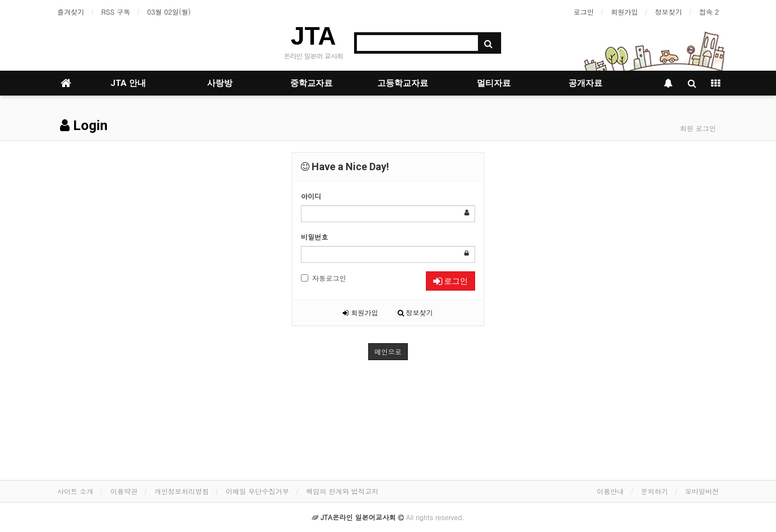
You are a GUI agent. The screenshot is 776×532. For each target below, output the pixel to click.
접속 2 (709, 12)
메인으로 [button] (388, 351)
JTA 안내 (128, 83)
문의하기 (654, 491)
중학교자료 (311, 83)
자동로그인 (324, 278)
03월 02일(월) (169, 12)
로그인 (584, 12)
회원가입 (624, 12)
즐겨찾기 (71, 12)
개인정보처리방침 (182, 491)
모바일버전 (702, 491)
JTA (313, 36)
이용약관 (124, 491)
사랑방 (220, 83)
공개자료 (585, 83)
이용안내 (610, 491)
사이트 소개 (75, 491)
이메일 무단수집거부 (257, 491)
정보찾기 (669, 12)
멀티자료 (494, 83)
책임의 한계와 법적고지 (342, 491)
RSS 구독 (116, 12)
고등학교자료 (403, 83)
